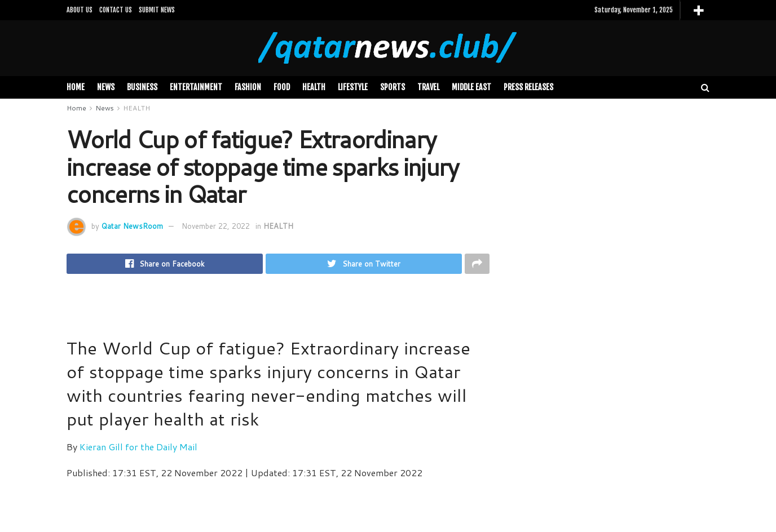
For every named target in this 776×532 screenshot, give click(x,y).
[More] (698, 10)
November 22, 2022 (216, 226)
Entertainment (196, 87)
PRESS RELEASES (528, 87)
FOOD (282, 87)
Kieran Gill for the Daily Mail (138, 448)
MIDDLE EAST (471, 87)
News (106, 87)
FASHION (248, 87)
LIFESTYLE (353, 87)
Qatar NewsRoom (132, 226)
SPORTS (393, 87)
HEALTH (314, 87)
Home (76, 87)
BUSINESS (142, 87)
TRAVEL (428, 87)
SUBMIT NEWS (157, 10)
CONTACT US (116, 10)
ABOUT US (80, 10)
